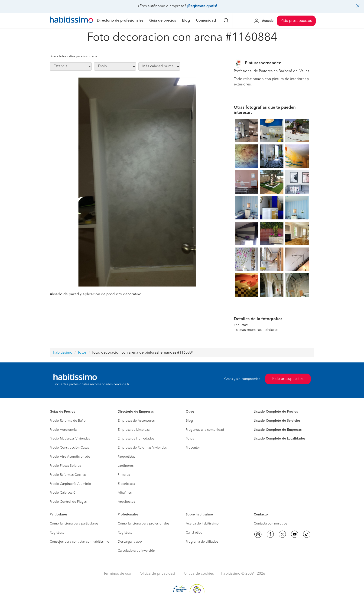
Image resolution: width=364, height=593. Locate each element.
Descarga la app (130, 542)
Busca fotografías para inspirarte (73, 56)
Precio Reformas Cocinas (68, 475)
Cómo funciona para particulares (74, 524)
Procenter (193, 448)
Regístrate (57, 533)
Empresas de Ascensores (136, 421)
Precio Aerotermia (63, 430)
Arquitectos (126, 502)
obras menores (249, 330)
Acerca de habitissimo (202, 524)
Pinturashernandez (263, 63)
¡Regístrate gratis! (202, 6)
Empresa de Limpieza (134, 430)
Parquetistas (126, 457)
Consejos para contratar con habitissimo (80, 542)
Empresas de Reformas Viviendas (142, 448)
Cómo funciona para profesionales (143, 524)
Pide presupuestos (296, 21)
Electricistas (126, 484)
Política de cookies (198, 574)
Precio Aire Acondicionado (70, 457)
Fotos (190, 439)
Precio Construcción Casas (69, 448)
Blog (189, 421)
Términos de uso (117, 574)
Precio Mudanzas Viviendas (70, 439)
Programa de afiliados (202, 542)
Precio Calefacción (63, 493)
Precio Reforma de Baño (68, 421)
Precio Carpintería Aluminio (70, 484)
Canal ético (194, 533)
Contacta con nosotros (270, 524)
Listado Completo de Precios (276, 412)
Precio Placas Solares (65, 466)
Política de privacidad (157, 574)
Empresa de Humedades (136, 439)
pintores (271, 330)
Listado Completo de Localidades (279, 439)
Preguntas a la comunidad (205, 430)
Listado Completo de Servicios (277, 421)
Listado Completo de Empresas (278, 430)
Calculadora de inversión (136, 551)
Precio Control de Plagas (68, 502)
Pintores (124, 475)
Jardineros (126, 466)
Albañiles (125, 493)
